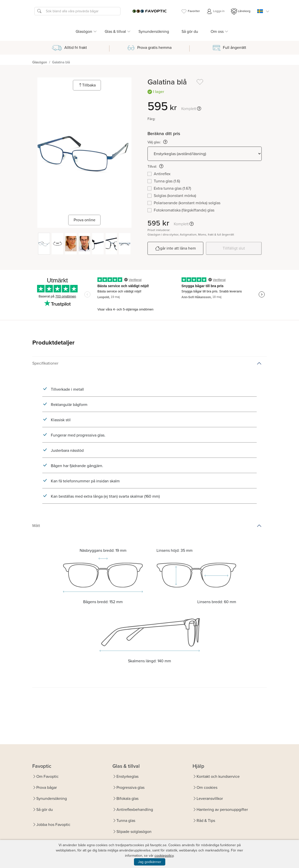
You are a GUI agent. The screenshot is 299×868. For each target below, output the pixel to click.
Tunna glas (126, 821)
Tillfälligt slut (234, 248)
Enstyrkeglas (127, 776)
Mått (36, 526)
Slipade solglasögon (134, 832)
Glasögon (40, 62)
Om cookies (207, 787)
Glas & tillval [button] (115, 31)
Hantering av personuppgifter (222, 809)
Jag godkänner (150, 862)
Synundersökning (154, 31)
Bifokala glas (127, 798)
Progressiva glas (130, 787)
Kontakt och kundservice (218, 776)
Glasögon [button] (84, 31)
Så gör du (190, 31)
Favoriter (190, 11)
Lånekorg (241, 11)
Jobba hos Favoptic (53, 825)
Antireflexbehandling (135, 809)
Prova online (85, 220)
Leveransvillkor (210, 798)
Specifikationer (45, 363)
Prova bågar (47, 787)
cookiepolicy (164, 856)
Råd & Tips (206, 821)
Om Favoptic (47, 776)
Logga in (215, 11)
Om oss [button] (217, 31)
